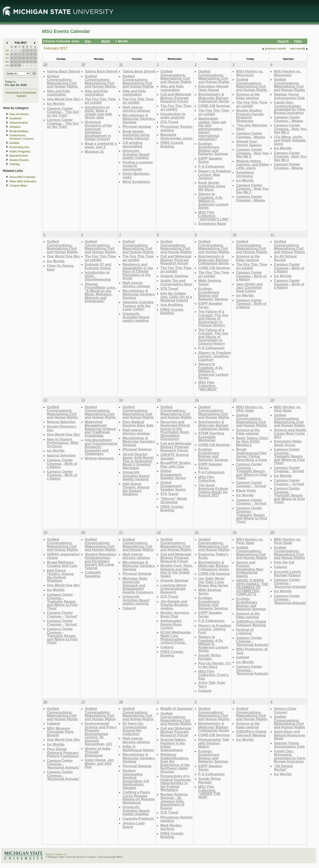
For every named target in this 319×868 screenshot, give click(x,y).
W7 (7, 58)
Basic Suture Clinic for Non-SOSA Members (252, 441)
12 (12, 58)
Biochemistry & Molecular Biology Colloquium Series (214, 98)
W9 (7, 65)
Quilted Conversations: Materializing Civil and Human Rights (62, 81)
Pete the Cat (284, 562)
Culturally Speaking (93, 574)
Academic (16, 118)
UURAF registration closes (63, 556)
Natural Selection (61, 422)
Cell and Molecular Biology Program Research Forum (176, 98)
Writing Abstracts (99, 458)
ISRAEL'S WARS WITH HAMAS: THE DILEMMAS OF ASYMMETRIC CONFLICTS (252, 587)
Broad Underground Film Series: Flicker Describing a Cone (251, 455)
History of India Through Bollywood (98, 752)
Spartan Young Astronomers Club (289, 96)
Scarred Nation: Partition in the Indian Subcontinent (173, 745)
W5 (7, 50)
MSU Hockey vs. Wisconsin (250, 73)
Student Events (19, 160)
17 (31, 58)
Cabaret (129, 608)
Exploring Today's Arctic (213, 556)
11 (35, 54)
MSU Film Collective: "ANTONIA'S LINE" (214, 216)
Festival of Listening (245, 631)
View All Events (19, 114)
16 (27, 58)
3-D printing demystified (132, 144)
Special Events (19, 156)
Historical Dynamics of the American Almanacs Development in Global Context (98, 131)
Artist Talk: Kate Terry (212, 684)
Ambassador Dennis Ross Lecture (171, 624)
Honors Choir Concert (285, 710)
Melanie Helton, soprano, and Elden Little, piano (252, 164)
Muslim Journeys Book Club (175, 614)
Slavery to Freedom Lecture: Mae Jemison (215, 174)
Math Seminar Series (210, 282)
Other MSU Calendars (23, 181)
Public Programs (20, 152)
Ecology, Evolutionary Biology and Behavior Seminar (213, 149)
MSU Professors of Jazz (252, 651)
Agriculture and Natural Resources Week (289, 735)
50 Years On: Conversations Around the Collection (135, 729)
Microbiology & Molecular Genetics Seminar (139, 119)
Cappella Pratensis (138, 818)
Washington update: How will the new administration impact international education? (212, 129)
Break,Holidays (19, 131)
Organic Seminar (174, 276)
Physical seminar (137, 126)
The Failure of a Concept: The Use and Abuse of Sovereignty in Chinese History (213, 318)
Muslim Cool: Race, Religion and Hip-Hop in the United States (177, 571)
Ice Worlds (56, 104)
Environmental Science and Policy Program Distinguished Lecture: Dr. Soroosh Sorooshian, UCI (101, 734)
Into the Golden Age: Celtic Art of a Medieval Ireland (176, 297)
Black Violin (246, 490)
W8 (7, 62)
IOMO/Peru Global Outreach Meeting (251, 623)
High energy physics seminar (136, 109)
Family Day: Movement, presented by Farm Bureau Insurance (290, 756)
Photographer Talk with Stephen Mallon (214, 743)
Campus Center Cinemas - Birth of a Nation (251, 276)
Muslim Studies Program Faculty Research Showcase (250, 116)
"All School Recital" (283, 768)
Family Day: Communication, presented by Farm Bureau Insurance (290, 108)
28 (20, 65)
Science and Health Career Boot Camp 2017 (290, 433)
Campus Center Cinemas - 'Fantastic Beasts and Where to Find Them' (251, 471)
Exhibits (14, 143)
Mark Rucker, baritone (171, 827)
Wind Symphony (136, 182)
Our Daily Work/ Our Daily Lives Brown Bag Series (213, 582)
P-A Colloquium (211, 166)
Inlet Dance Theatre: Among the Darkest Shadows (136, 489)
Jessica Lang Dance (133, 825)
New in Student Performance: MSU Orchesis (63, 443)
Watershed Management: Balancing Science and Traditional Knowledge (100, 429)
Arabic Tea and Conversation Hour (176, 282)
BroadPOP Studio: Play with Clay (176, 465)
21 (20, 62)
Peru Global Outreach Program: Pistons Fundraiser (63, 752)
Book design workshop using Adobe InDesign (136, 135)
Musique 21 (94, 152)
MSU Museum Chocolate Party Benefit (60, 732)
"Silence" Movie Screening (174, 500)
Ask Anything (172, 305)
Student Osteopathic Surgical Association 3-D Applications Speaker (136, 779)
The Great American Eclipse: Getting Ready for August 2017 (214, 490)
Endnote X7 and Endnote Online (98, 266)
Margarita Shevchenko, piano (176, 136)
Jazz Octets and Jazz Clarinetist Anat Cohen (249, 287)
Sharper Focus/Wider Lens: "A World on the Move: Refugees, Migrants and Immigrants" (100, 293)
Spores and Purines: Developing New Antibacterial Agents (250, 569)
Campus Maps (18, 186)
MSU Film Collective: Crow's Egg (213, 675)
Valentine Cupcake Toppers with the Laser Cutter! (138, 306)
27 (16, 65)
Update (21, 96)
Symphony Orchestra (245, 174)
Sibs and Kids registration (59, 93)
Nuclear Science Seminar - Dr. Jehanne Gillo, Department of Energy (174, 801)
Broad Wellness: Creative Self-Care (62, 564)
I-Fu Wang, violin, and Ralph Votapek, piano (290, 140)
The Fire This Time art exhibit (100, 101)
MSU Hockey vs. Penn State (250, 541)
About (49, 854)
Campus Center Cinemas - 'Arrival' (251, 484)
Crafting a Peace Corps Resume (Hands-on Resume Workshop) (138, 797)
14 (20, 58)
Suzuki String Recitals (210, 657)
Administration (19, 123)
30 (16, 50)
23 (27, 62)
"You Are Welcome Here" (252, 127)
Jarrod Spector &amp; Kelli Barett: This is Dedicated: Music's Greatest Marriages (138, 461)
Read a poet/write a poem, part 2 (101, 145)
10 (31, 54)
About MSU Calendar (22, 177)
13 (16, 58)
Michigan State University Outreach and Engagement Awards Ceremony (138, 585)
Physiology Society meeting (176, 128)
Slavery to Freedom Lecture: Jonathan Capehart (215, 356)
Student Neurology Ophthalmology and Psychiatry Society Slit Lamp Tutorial (101, 561)
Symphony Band (212, 224)
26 (12, 65)
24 (31, 62)
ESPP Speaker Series (210, 160)
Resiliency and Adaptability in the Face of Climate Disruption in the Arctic (138, 271)
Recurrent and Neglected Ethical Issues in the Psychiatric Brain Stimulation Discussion (175, 430)
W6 (7, 54)
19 (12, 62)
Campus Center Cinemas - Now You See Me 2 (252, 153)
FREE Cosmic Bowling (172, 144)
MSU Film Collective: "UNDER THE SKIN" (209, 792)
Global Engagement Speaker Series (173, 474)
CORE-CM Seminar (214, 106)
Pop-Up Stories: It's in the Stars (215, 665)
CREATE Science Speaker (175, 457)
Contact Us (60, 854)
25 (35, 62)
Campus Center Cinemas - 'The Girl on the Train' (63, 112)
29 (12, 50)
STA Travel (169, 122)
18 (35, 58)
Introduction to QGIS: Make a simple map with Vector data (98, 112)
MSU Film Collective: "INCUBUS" (208, 386)
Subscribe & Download (21, 93)
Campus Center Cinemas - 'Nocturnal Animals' (252, 641)
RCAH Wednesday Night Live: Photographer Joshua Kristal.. (176, 637)
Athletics (15, 127)
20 (16, 62)
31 (20, 50)
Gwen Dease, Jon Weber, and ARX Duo (99, 763)
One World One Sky (63, 99)
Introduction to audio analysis (173, 116)
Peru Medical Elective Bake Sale (138, 424)
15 (23, 58)
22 (23, 62)
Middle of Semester (176, 709)
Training (14, 164)
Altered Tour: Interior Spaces (249, 143)
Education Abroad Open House (213, 88)
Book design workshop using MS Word (212, 186)
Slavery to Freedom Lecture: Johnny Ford (215, 629)
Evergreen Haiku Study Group (288, 443)
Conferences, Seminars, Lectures (22, 137)
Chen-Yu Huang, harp (60, 267)
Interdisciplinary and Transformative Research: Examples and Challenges (101, 447)
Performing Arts (19, 147)
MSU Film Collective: (207, 479)
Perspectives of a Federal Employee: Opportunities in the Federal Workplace (176, 783)
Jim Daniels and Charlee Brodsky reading (174, 605)
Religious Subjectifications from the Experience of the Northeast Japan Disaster (175, 763)
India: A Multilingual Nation (138, 748)
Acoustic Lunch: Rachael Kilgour (288, 573)
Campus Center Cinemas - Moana (250, 135)
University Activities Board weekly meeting (136, 154)
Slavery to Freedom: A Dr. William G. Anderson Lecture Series (213, 201)
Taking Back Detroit (63, 71)
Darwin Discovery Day (62, 428)
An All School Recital (285, 258)
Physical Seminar (137, 449)
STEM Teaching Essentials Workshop (211, 437)
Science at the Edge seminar (248, 96)
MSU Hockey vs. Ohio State (250, 409)
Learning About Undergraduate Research (173, 589)
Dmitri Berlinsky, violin (136, 175)
